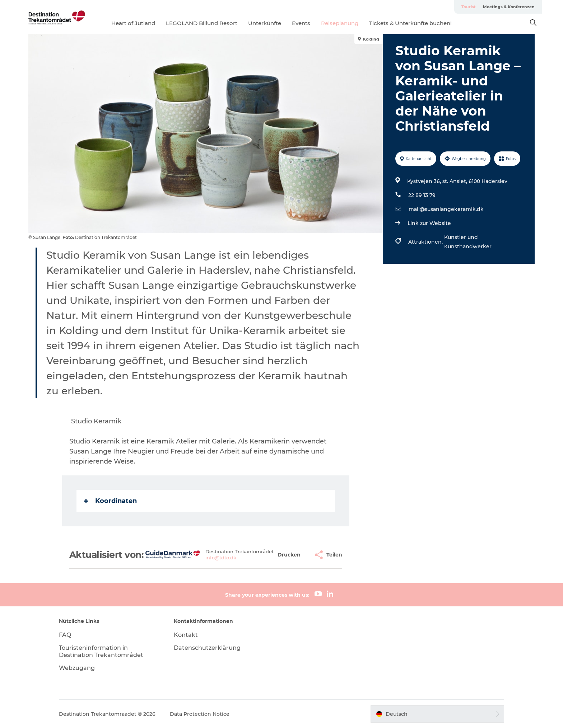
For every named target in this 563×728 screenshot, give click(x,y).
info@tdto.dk (221, 558)
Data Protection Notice (200, 714)
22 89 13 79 (422, 195)
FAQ (65, 635)
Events (301, 23)
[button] (289, 555)
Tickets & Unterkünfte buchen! (410, 23)
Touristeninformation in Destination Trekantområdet (101, 652)
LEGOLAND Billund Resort (202, 23)
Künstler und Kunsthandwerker (468, 242)
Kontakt (186, 635)
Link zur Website (429, 223)
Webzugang (77, 668)
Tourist (469, 7)
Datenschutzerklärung (207, 648)
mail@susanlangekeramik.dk (446, 209)
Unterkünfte (265, 23)
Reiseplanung (340, 23)
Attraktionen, (426, 242)
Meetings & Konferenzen (509, 7)
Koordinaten (110, 501)
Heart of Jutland (133, 23)
